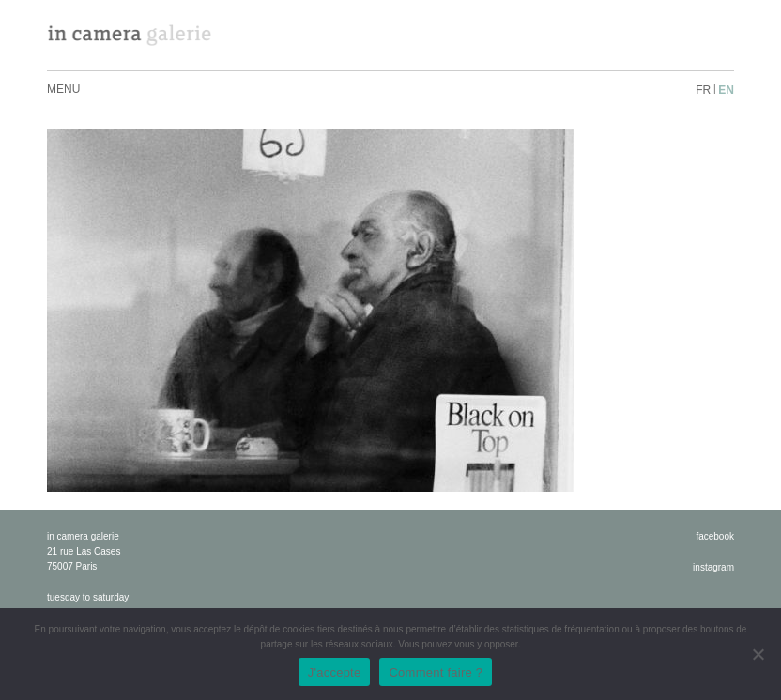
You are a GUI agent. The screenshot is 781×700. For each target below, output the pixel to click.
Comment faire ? (436, 672)
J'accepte (335, 672)
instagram (713, 567)
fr (703, 90)
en (726, 90)
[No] (758, 654)
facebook (715, 536)
